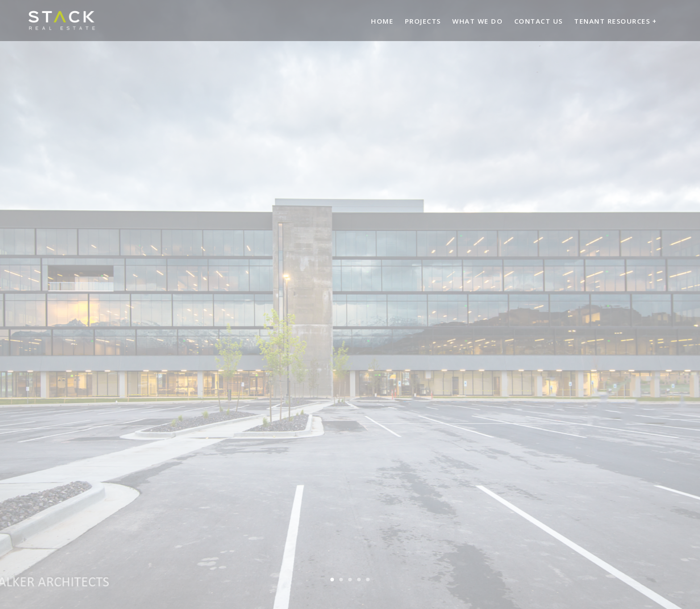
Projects (423, 21)
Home (382, 21)
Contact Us (539, 21)
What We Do (477, 21)
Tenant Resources (612, 21)
